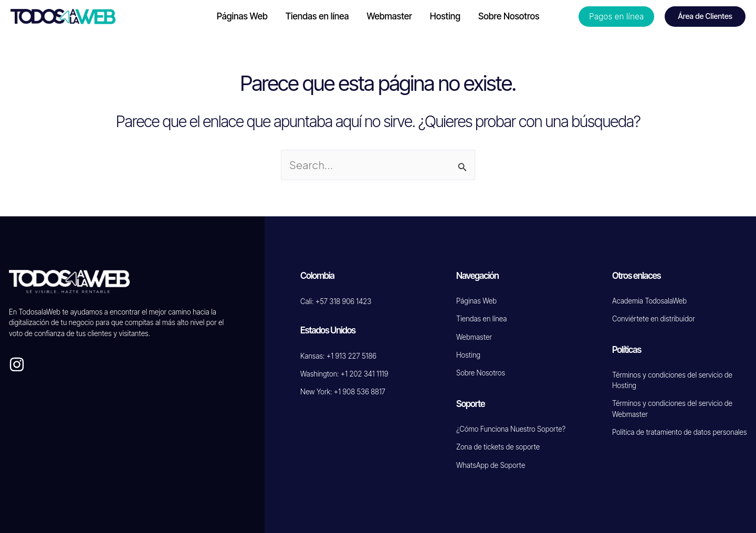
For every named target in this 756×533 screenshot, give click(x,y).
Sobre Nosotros (481, 373)
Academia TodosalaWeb (649, 301)
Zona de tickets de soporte (498, 447)
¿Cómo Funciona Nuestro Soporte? (511, 429)
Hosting (468, 355)
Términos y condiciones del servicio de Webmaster (672, 409)
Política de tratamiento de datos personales (679, 432)
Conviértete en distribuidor (654, 319)
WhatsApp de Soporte (491, 465)
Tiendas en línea (481, 319)
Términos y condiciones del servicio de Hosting (672, 380)
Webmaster (474, 337)
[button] (616, 17)
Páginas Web (476, 301)
